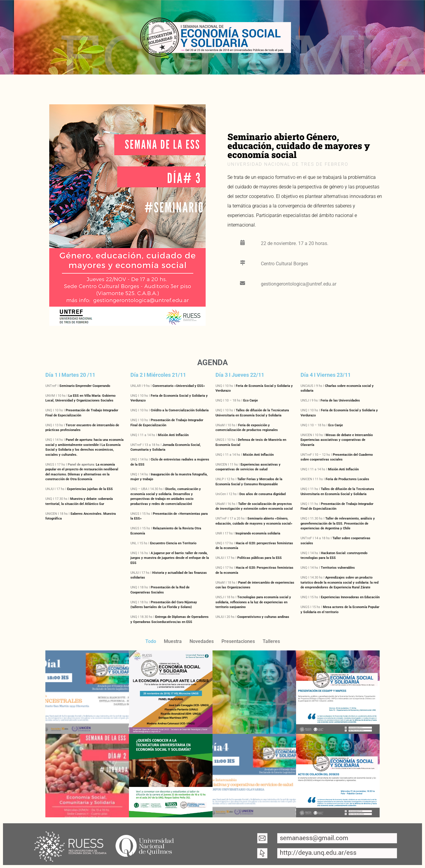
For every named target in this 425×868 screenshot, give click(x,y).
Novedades (202, 641)
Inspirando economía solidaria (258, 533)
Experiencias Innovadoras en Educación (350, 597)
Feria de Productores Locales (347, 479)
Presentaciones (238, 641)
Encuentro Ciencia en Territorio (173, 543)
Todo (151, 641)
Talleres (271, 641)
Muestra (173, 641)
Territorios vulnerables (338, 568)
